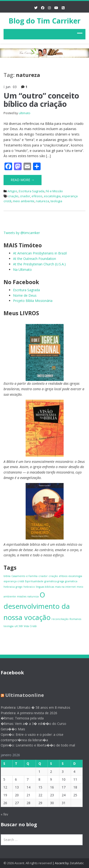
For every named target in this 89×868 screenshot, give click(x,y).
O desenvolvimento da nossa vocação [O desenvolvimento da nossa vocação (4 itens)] (37, 606)
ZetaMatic (77, 863)
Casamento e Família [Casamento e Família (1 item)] (24, 576)
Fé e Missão (54, 191)
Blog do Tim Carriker (44, 21)
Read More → (23, 180)
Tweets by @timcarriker (22, 233)
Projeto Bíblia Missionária (33, 301)
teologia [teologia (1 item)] (9, 626)
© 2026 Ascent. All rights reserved (28, 863)
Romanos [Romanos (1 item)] (75, 619)
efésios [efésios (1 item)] (63, 576)
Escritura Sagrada (32, 191)
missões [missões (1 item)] (22, 596)
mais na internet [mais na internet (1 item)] (65, 587)
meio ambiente (24, 201)
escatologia (52, 196)
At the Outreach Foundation (35, 259)
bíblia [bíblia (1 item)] (7, 576)
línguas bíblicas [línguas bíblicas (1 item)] (45, 587)
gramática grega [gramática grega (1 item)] (54, 581)
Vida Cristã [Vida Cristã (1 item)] (30, 626)
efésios (37, 196)
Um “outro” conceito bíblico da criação (41, 100)
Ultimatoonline (23, 695)
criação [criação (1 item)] (53, 576)
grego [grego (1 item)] (19, 587)
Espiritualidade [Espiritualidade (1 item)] (34, 581)
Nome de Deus (25, 295)
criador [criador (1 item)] (43, 576)
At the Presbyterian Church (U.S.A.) (39, 264)
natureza (42, 201)
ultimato (25, 113)
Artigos (12, 191)
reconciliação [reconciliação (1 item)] (60, 619)
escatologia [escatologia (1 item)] (75, 576)
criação (13, 196)
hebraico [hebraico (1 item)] (29, 587)
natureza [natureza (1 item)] (33, 596)
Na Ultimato (22, 270)
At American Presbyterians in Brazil (40, 253)
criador (25, 196)
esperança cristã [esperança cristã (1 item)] (14, 581)
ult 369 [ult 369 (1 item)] (19, 626)
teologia (56, 201)
